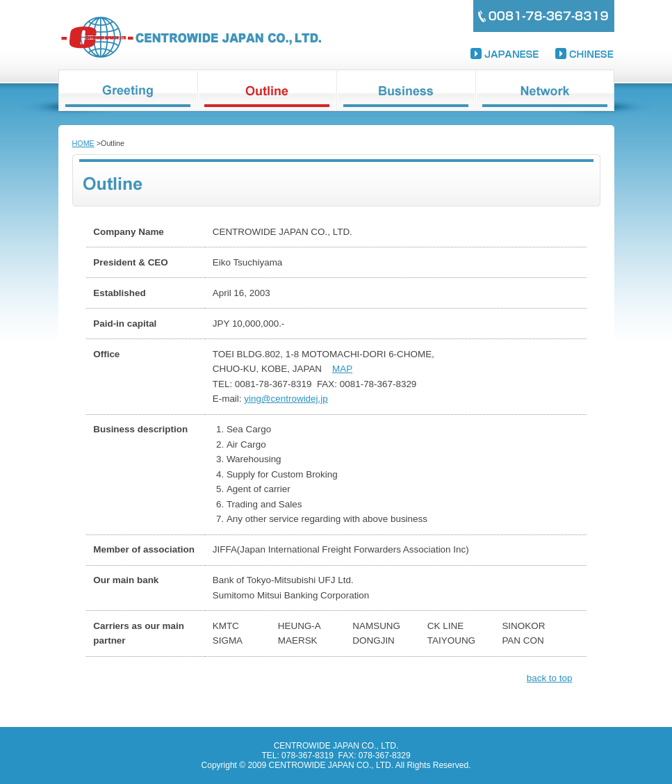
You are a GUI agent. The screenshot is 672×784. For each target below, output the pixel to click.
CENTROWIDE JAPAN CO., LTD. (190, 37)
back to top (550, 678)
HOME (83, 143)
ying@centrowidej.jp (286, 399)
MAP (342, 369)
